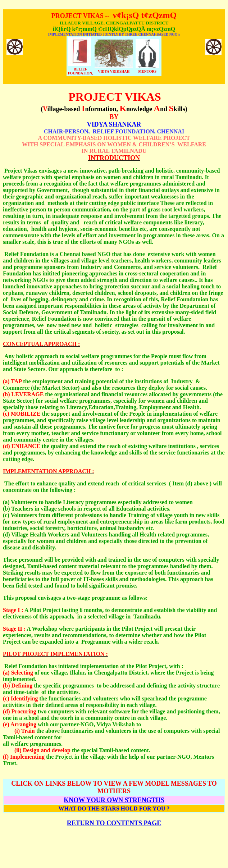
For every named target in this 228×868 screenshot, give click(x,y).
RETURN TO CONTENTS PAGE (114, 823)
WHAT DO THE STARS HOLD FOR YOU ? (114, 808)
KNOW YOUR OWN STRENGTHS (114, 800)
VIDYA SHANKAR (114, 124)
